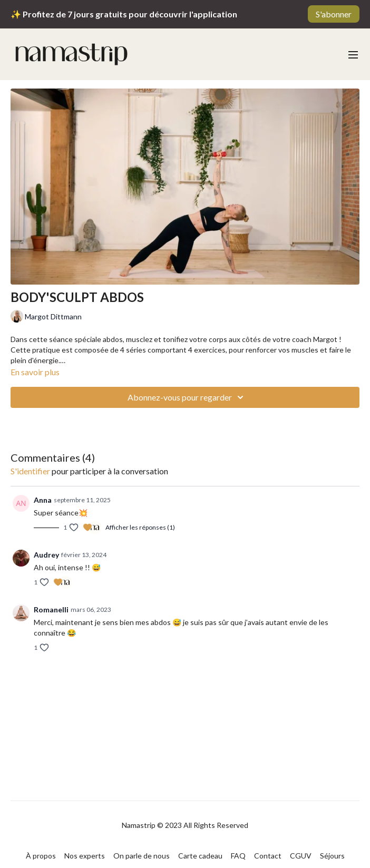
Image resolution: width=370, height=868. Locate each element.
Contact (268, 856)
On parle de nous (142, 856)
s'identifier (30, 471)
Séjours (332, 856)
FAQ (238, 856)
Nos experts (85, 856)
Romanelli (51, 609)
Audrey (46, 555)
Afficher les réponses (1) (140, 527)
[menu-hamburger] (353, 54)
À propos (41, 856)
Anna (43, 500)
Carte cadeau (200, 856)
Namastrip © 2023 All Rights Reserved (185, 825)
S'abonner (334, 14)
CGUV (301, 856)
